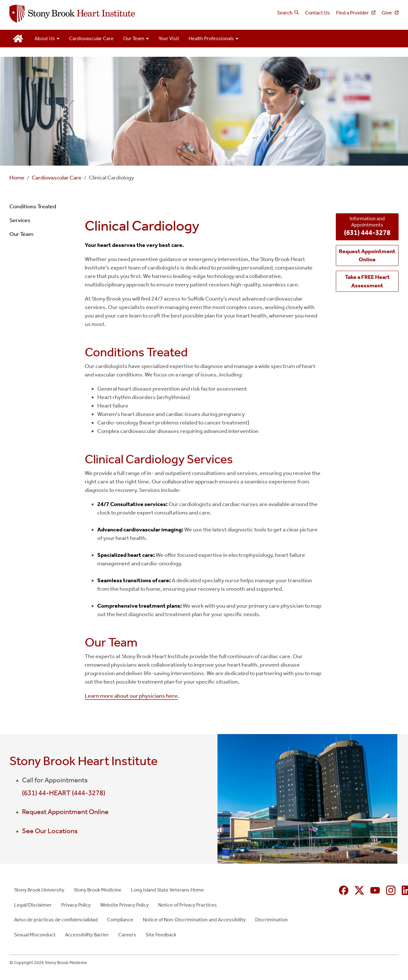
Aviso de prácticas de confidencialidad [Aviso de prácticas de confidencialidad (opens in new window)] (56, 920)
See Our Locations (50, 831)
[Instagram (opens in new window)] (391, 890)
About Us (45, 38)
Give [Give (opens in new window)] (387, 13)
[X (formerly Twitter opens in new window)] (359, 890)
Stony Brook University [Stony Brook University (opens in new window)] (39, 890)
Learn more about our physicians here (131, 696)
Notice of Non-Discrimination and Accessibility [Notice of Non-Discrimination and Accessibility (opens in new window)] (194, 920)
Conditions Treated (33, 206)
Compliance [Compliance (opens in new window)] (120, 920)
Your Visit (169, 38)
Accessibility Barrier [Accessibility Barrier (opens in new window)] (87, 935)
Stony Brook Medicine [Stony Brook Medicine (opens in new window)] (98, 890)
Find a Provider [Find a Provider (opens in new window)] (353, 13)
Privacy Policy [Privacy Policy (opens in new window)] (76, 905)
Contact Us (317, 13)
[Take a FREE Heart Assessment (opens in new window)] (367, 281)
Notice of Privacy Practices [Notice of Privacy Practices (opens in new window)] (188, 905)
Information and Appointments (367, 227)
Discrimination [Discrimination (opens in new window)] (271, 920)
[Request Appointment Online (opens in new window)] (367, 256)
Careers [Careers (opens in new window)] (127, 935)
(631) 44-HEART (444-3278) (64, 793)
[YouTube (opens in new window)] (375, 890)
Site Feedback (161, 935)
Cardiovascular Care (91, 38)
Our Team (134, 38)
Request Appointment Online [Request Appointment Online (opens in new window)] (65, 812)
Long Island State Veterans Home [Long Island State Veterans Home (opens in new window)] (167, 890)
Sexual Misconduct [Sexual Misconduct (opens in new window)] (35, 935)
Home (17, 178)
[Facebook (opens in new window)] (344, 890)
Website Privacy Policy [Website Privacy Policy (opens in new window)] (124, 905)
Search (285, 13)
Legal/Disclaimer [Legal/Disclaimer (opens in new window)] (33, 905)
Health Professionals (211, 38)
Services (20, 220)
